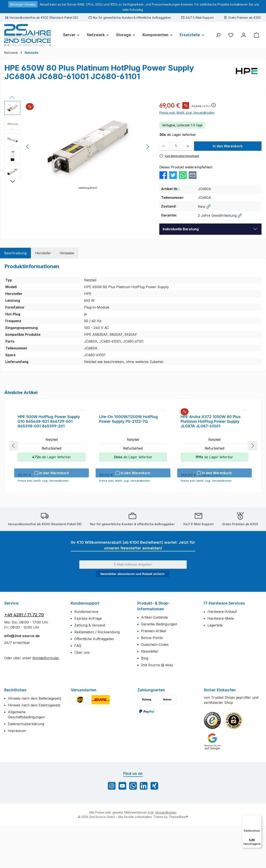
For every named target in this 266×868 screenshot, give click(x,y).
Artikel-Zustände (154, 660)
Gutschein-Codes (155, 687)
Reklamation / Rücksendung (97, 674)
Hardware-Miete (221, 661)
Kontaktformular (46, 700)
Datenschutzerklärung (26, 766)
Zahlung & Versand (90, 668)
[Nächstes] (148, 147)
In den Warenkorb (228, 146)
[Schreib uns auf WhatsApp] (133, 828)
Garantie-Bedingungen (159, 667)
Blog (145, 701)
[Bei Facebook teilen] (163, 175)
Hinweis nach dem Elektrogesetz (34, 748)
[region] (78, 147)
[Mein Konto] (244, 35)
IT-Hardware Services (224, 646)
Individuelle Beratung (181, 229)
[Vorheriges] (28, 147)
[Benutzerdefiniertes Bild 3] (212, 784)
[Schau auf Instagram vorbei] (112, 828)
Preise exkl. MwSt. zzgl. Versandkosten (187, 113)
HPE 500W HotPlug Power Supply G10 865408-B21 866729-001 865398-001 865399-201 (49, 464)
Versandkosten (166, 855)
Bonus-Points (152, 680)
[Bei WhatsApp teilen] (183, 175)
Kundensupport (85, 646)
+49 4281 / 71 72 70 (24, 657)
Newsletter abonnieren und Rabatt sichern (133, 616)
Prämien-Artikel (154, 673)
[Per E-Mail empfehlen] (193, 175)
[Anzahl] (176, 146)
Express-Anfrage (88, 661)
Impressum (17, 773)
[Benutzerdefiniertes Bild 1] (212, 763)
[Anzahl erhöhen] (188, 146)
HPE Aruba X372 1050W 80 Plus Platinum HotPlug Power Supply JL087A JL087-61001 (211, 464)
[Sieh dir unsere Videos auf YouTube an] (122, 828)
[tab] (15, 253)
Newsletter (150, 694)
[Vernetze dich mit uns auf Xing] (154, 828)
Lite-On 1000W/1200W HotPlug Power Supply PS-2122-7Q (128, 462)
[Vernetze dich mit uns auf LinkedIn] (144, 828)
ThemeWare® (178, 859)
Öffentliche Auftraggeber (94, 681)
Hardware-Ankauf (222, 654)
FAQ (78, 688)
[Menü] (259, 818)
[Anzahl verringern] (164, 146)
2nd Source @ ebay (157, 707)
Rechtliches (15, 732)
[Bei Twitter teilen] (173, 175)
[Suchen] (218, 35)
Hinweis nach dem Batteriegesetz (35, 741)
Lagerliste (215, 668)
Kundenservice (86, 654)
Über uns (82, 695)
